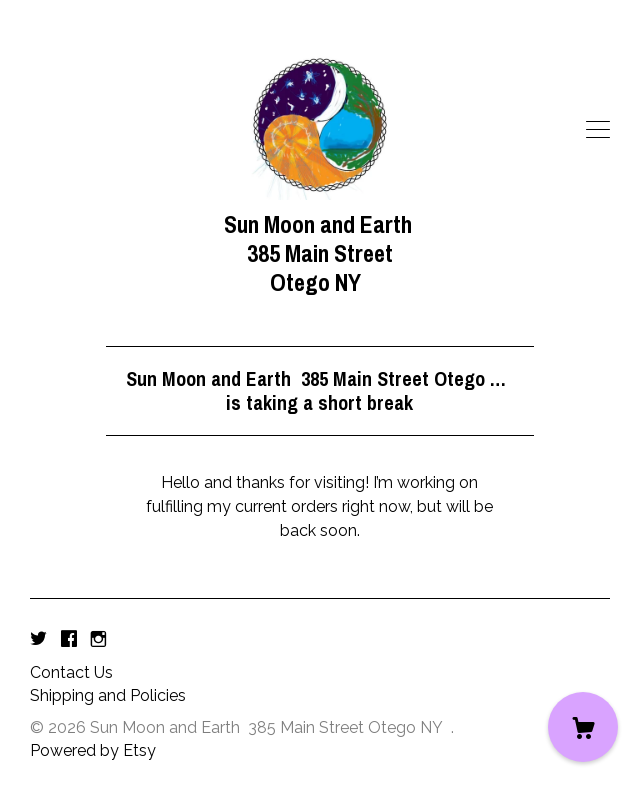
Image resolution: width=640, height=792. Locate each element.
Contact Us (71, 672)
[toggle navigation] (598, 130)
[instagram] (98, 639)
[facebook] (69, 639)
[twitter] (38, 639)
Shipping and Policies (108, 695)
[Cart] (583, 727)
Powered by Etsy (93, 750)
